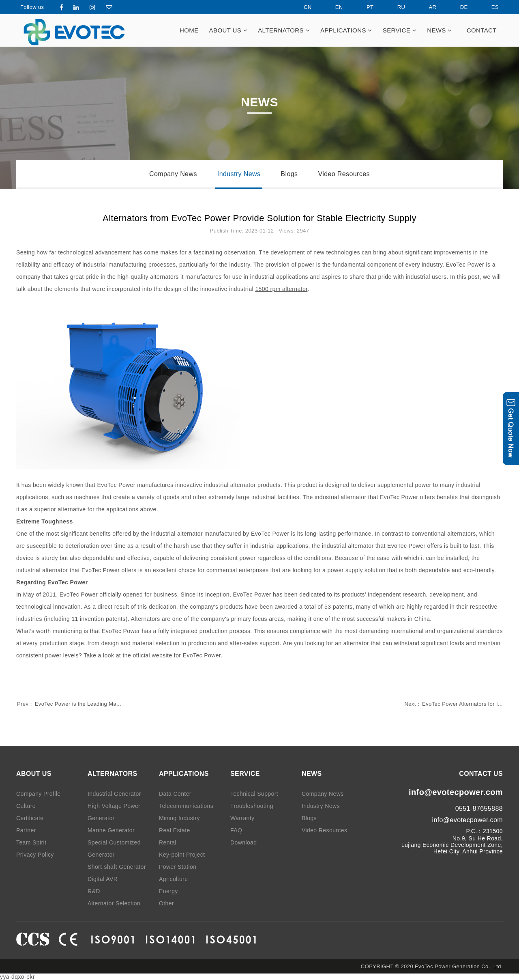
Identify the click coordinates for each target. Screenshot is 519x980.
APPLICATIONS (346, 30)
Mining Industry (179, 818)
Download (243, 842)
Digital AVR (103, 879)
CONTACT (482, 30)
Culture (26, 806)
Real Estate (175, 830)
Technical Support (254, 794)
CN (301, 7)
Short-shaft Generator (117, 867)
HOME (189, 30)
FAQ (236, 830)
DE (457, 7)
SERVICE (400, 30)
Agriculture (173, 879)
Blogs (289, 174)
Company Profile (39, 794)
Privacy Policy (35, 855)
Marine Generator (111, 830)
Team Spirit (31, 842)
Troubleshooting (252, 806)
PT (363, 7)
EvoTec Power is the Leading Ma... (69, 704)
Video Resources (344, 174)
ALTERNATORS (284, 30)
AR (426, 7)
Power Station (178, 867)
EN (332, 7)
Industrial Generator (114, 794)
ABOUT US (228, 30)
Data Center (175, 794)
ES (488, 7)
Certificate (30, 818)
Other (166, 903)
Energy (168, 891)
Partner (26, 830)
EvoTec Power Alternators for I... (453, 704)
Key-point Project (182, 855)
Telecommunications (186, 806)
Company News (173, 174)
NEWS (440, 30)
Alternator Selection (114, 903)
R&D (94, 891)
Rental (168, 842)
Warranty (242, 818)
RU (395, 7)
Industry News (239, 174)
